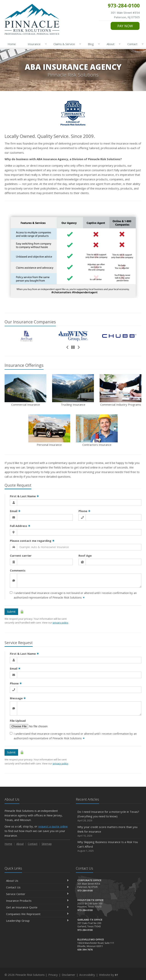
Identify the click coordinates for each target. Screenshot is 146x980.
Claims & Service (66, 44)
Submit (11, 612)
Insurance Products (37, 901)
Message (18, 698)
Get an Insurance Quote (37, 907)
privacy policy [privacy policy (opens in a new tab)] (60, 623)
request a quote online (53, 826)
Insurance (36, 44)
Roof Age (85, 556)
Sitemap (47, 844)
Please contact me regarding (32, 541)
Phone (85, 511)
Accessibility (87, 975)
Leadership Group (37, 921)
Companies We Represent (37, 914)
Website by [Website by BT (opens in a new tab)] (109, 975)
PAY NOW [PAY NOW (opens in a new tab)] (125, 26)
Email (15, 511)
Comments (18, 570)
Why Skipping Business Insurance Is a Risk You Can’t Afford (109, 846)
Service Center (37, 894)
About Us (37, 881)
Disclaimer (69, 975)
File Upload (18, 721)
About (113, 44)
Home (12, 44)
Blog (93, 44)
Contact (135, 44)
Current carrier (21, 556)
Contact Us (37, 887)
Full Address (20, 526)
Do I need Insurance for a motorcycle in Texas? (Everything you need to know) (109, 816)
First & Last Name (24, 496)
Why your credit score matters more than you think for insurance (109, 831)
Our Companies (30, 322)
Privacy (53, 975)
